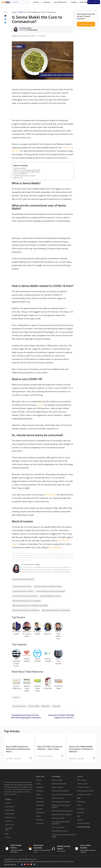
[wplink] (5, 16)
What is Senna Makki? (20, 169)
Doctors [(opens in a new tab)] (40, 405)
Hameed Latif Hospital (59, 784)
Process (8, 838)
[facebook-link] (22, 865)
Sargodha (39, 809)
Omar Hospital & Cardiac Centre (62, 795)
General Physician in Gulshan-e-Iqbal (48, 587)
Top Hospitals (56, 777)
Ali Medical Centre (58, 798)
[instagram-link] (25, 865)
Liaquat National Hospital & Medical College (64, 836)
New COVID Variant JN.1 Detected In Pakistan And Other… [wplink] (18, 749)
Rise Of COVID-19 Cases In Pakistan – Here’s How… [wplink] (50, 748)
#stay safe (56, 706)
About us (8, 803)
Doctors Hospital (57, 780)
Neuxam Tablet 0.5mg (37, 689)
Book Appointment (86, 25)
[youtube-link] (28, 865)
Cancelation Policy (9, 830)
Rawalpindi (40, 791)
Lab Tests (80, 820)
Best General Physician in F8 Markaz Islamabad (30, 606)
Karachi (39, 780)
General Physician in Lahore (50, 596)
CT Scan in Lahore (83, 788)
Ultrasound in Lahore (84, 795)
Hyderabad (40, 824)
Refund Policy (10, 814)
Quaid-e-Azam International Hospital (61, 807)
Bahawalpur (40, 813)
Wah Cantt (40, 820)
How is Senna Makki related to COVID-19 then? (27, 172)
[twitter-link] (19, 865)
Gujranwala (40, 802)
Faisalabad (40, 806)
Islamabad (40, 788)
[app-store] (86, 833)
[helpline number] (95, 4)
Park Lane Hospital (58, 828)
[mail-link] (31, 865)
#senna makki (34, 706)
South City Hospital (58, 818)
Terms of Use (9, 825)
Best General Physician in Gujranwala (56, 611)
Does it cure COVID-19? (20, 174)
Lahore (39, 784)
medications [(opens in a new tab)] (51, 495)
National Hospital (57, 788)
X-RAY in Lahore (82, 784)
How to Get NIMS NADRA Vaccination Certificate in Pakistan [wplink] (81, 749)
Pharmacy (81, 813)
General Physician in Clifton (23, 592)
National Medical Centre (60, 831)
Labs (79, 816)
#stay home (46, 706)
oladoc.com (34, 862)
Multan (39, 795)
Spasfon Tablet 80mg (27, 689)
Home (14, 13)
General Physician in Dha (22, 587)
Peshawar (39, 798)
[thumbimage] (19, 739)
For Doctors (81, 809)
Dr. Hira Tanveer (28, 565)
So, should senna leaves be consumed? (25, 176)
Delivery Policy (10, 811)
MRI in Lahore (82, 780)
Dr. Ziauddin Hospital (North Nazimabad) (61, 823)
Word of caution (18, 178)
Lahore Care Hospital (58, 662)
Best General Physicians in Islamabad (27, 601)
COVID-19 (21, 13)
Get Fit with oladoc (83, 824)
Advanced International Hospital (62, 811)
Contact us (9, 821)
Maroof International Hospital (61, 815)
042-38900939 (55, 548)
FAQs (7, 834)
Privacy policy (10, 807)
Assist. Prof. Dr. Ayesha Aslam (27, 634)
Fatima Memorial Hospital (60, 791)
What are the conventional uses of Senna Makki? (27, 170)
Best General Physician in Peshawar (26, 611)
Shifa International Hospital (61, 802)
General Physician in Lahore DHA (25, 596)
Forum (79, 806)
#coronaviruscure (19, 706)
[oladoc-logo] (7, 4)
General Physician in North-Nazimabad (50, 592)
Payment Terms (10, 818)
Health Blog (81, 802)
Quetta (39, 816)
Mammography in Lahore (86, 791)
